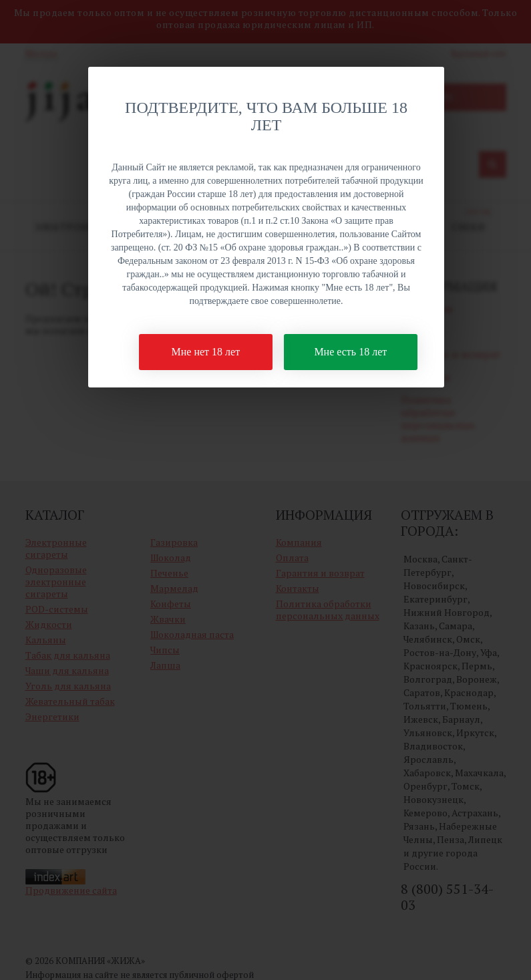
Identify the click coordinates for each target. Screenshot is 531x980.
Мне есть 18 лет (350, 352)
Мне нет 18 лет (206, 352)
